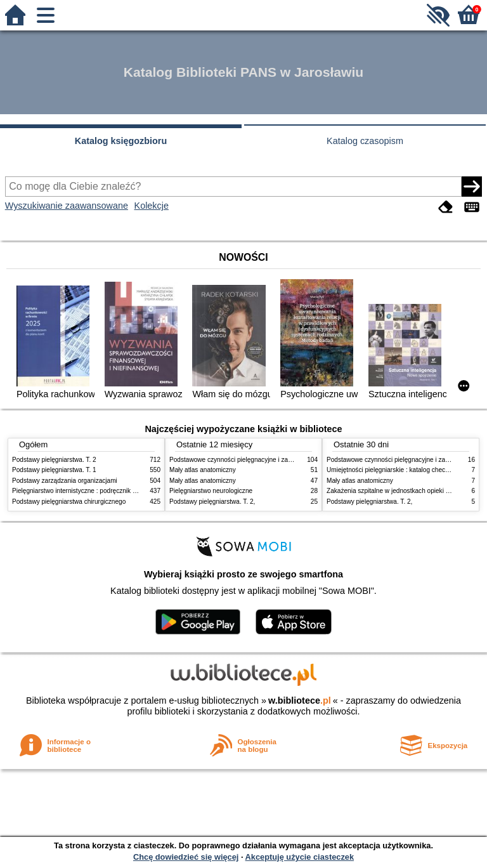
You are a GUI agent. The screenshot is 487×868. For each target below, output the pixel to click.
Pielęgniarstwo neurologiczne (211, 491)
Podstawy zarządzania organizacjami (65, 481)
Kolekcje (152, 206)
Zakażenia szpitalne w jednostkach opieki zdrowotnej (401, 491)
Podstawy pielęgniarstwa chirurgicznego (69, 502)
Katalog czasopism (365, 141)
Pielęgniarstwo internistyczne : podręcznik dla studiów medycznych (107, 491)
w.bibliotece (300, 700)
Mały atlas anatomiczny (203, 470)
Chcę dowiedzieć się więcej (186, 857)
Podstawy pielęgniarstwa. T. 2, (212, 502)
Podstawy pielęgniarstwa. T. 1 (54, 470)
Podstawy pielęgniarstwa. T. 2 (54, 460)
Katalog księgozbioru (121, 141)
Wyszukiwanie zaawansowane (67, 206)
